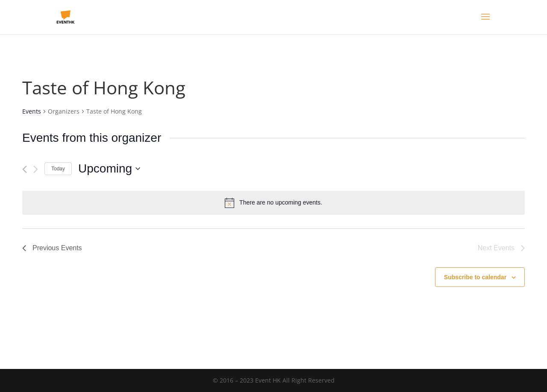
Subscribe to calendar (475, 277)
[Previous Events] (25, 169)
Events (32, 111)
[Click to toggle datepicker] (109, 169)
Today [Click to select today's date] (58, 169)
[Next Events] (36, 169)
